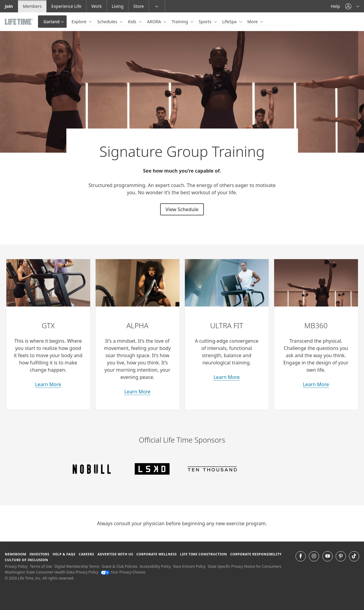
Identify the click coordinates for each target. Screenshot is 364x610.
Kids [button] (133, 22)
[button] (352, 6)
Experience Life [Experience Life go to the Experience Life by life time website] (66, 6)
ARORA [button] (155, 22)
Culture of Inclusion (26, 560)
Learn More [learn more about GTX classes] (48, 384)
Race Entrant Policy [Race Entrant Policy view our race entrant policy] (189, 566)
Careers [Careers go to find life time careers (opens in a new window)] (86, 554)
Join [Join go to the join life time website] (9, 6)
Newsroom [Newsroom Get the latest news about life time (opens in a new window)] (16, 554)
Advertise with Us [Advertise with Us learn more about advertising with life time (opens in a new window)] (115, 554)
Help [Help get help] (336, 6)
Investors (40, 554)
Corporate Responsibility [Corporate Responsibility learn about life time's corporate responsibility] (256, 554)
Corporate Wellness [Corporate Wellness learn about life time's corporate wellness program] (157, 554)
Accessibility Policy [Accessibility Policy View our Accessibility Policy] (155, 566)
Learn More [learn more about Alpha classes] (137, 392)
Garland (51, 22)
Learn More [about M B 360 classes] (316, 384)
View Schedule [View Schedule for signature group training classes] (182, 209)
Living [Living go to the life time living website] (117, 6)
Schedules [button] (108, 22)
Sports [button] (206, 22)
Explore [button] (79, 22)
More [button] (253, 22)
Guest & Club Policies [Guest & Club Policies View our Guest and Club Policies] (120, 566)
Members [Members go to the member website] (32, 6)
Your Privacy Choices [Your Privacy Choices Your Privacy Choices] (123, 572)
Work (97, 6)
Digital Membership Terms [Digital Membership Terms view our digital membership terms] (77, 566)
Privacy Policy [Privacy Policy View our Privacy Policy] (16, 566)
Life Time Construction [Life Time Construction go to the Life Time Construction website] (203, 554)
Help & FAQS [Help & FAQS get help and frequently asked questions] (64, 554)
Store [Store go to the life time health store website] (139, 6)
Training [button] (180, 22)
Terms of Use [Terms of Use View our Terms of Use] (41, 566)
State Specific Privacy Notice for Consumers (245, 566)
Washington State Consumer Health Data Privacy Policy (52, 572)
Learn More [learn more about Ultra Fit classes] (227, 377)
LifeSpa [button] (230, 22)
